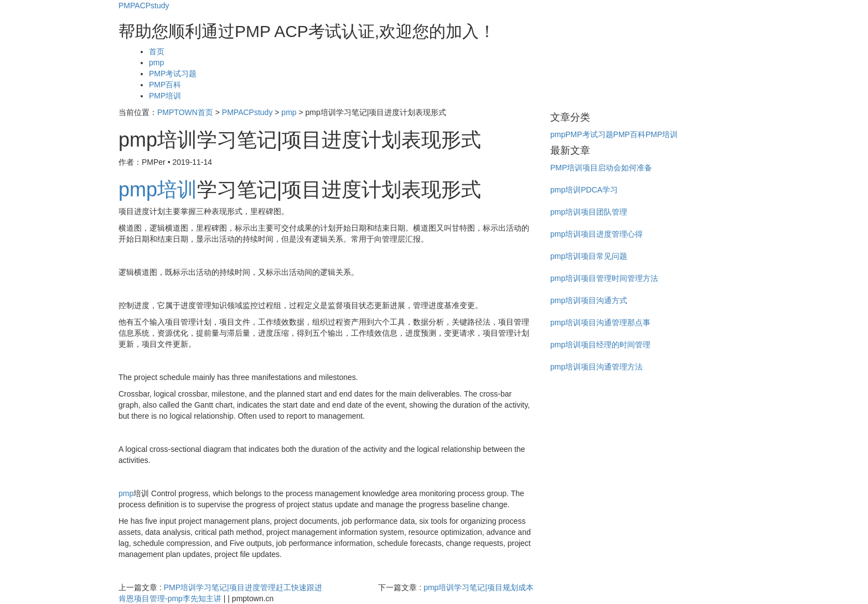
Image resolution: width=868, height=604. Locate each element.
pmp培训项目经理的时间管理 (600, 345)
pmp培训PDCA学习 (584, 190)
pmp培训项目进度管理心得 (596, 234)
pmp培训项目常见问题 (589, 256)
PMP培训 (165, 96)
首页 (157, 51)
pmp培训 (158, 189)
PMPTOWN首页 (185, 112)
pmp (156, 63)
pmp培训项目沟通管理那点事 (600, 322)
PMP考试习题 (173, 74)
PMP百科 (165, 85)
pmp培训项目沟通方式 (589, 300)
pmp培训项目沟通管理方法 (596, 367)
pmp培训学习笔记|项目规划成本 (479, 587)
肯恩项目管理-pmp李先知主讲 (170, 598)
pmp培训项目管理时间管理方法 (604, 278)
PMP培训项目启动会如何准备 (601, 168)
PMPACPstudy (144, 6)
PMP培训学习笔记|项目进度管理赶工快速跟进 (243, 587)
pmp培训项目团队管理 (589, 212)
